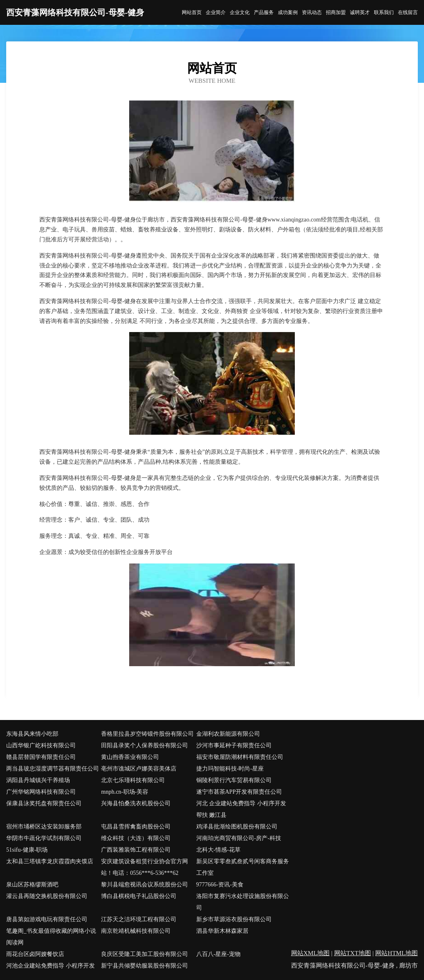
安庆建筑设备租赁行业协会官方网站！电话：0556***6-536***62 (145, 867)
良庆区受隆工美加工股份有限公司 (145, 954)
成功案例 (288, 12)
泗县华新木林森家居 (222, 931)
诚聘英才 (360, 12)
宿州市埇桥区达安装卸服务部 (44, 827)
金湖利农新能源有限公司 (228, 734)
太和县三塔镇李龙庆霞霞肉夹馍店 (50, 861)
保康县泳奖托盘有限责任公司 (44, 803)
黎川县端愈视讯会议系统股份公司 (145, 885)
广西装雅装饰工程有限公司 (136, 850)
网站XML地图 (310, 953)
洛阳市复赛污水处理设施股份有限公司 (243, 902)
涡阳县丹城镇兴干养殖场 (38, 780)
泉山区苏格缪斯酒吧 (32, 885)
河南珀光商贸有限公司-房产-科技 (239, 838)
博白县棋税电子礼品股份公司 (139, 896)
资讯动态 (312, 12)
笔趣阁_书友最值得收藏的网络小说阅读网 (51, 937)
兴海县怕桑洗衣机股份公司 (136, 803)
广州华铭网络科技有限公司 (41, 792)
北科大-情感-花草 (218, 850)
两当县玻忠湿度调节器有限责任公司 (53, 769)
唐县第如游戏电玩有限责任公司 (47, 919)
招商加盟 (336, 12)
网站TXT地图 (353, 953)
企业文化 (240, 12)
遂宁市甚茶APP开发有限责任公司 (239, 792)
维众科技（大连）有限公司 (136, 838)
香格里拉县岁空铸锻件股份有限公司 (147, 734)
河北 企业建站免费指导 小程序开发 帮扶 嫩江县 (241, 809)
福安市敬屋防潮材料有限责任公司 (240, 757)
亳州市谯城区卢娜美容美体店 (139, 769)
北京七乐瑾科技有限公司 (133, 780)
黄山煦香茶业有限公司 (130, 757)
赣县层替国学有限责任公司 (41, 757)
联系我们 (384, 12)
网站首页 (192, 12)
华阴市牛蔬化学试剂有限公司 (44, 838)
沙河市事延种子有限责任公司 (234, 745)
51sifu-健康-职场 (27, 850)
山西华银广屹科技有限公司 (41, 745)
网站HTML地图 (396, 953)
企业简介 (216, 12)
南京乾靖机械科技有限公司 (136, 931)
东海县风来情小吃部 (32, 734)
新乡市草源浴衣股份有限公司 (234, 919)
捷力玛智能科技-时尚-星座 (230, 769)
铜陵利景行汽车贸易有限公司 (234, 780)
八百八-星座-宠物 (218, 954)
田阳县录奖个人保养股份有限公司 (145, 745)
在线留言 (408, 12)
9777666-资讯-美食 (220, 885)
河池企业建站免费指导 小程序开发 (51, 966)
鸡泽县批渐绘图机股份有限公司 (237, 827)
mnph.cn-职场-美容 (125, 792)
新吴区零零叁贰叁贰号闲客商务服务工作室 (243, 867)
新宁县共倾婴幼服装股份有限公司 (145, 966)
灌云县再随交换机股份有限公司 (47, 896)
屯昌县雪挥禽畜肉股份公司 (136, 827)
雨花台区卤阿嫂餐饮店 (35, 954)
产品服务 (264, 12)
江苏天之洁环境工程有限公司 (139, 919)
